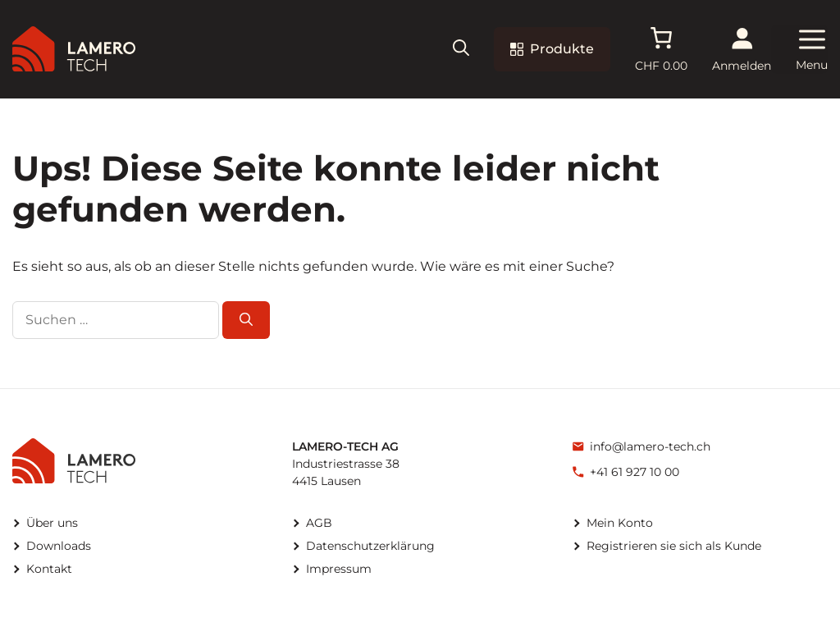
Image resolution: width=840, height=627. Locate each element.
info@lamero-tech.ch (650, 446)
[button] (461, 50)
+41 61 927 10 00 (635, 472)
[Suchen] (246, 320)
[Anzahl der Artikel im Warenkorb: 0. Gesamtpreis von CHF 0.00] (661, 49)
